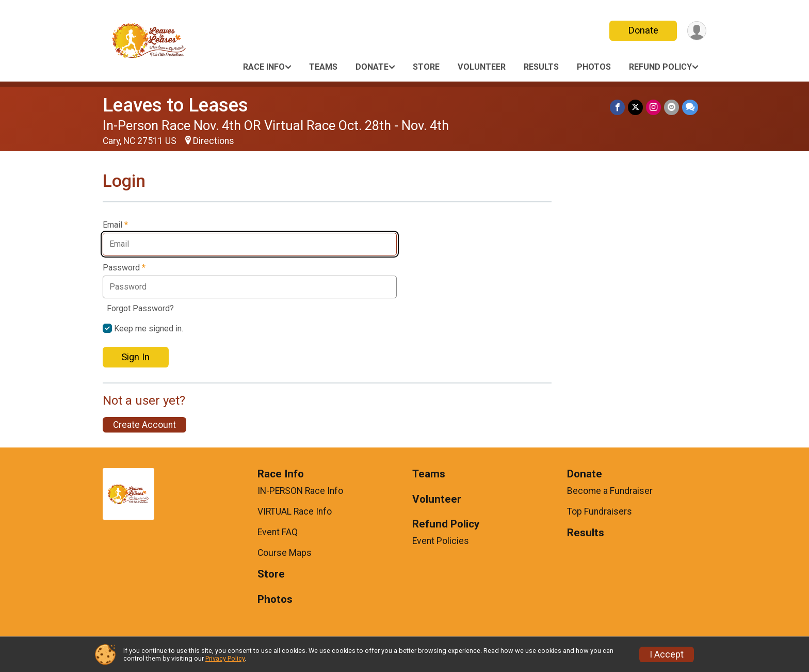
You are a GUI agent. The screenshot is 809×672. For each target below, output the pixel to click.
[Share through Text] (690, 107)
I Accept (667, 654)
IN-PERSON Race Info (300, 491)
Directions (214, 141)
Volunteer (482, 67)
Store (426, 67)
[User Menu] (697, 31)
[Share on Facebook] (617, 107)
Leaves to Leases (175, 105)
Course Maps (285, 553)
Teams (323, 67)
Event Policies (441, 541)
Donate (643, 30)
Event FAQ (278, 532)
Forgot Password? (140, 308)
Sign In (135, 357)
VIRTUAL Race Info (295, 511)
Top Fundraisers (600, 511)
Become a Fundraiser (610, 491)
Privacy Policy (225, 658)
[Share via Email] (672, 107)
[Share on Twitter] (635, 107)
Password (124, 268)
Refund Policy (660, 67)
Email (115, 225)
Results (541, 67)
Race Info (264, 67)
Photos (594, 67)
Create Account (144, 425)
